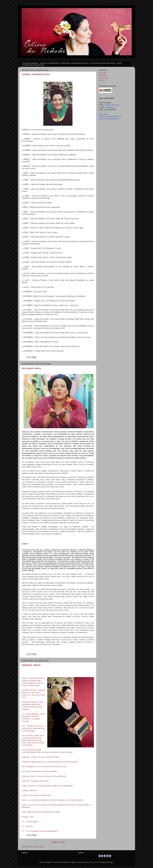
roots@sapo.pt (110, 107)
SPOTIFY (102, 81)
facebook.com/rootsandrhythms (110, 116)
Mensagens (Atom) (37, 847)
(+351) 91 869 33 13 (112, 105)
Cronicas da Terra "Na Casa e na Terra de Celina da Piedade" (44, 776)
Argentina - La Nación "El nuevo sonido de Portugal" (41, 757)
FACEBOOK (103, 75)
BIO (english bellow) (31, 368)
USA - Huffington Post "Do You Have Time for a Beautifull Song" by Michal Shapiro (34, 728)
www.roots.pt (104, 114)
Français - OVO (28, 817)
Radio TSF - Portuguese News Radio (35, 781)
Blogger (111, 862)
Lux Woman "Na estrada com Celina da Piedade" (40, 771)
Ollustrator (90, 862)
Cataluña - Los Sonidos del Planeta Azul (36, 795)
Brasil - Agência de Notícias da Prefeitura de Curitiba (41, 812)
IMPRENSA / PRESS (31, 665)
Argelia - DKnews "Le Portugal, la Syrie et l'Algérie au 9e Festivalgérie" (47, 786)
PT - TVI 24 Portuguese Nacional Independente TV (40, 831)
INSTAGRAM (104, 78)
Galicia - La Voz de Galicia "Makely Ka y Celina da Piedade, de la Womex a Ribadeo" (53, 800)
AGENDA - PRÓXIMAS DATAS (36, 74)
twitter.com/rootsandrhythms (109, 119)
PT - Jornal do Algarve (30, 822)
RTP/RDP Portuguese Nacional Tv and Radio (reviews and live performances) (50, 762)
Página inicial (58, 842)
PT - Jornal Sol (27, 826)
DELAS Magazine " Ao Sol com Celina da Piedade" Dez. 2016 (44, 767)
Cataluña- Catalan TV (30, 790)
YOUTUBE (102, 73)
